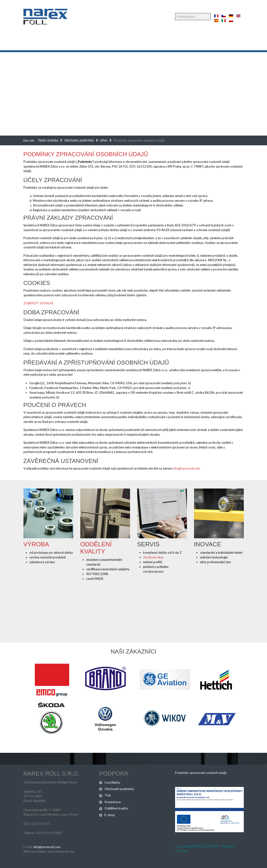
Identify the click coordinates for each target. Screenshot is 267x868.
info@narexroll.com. (187, 468)
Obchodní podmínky (119, 789)
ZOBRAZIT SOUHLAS (38, 303)
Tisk (108, 795)
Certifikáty (112, 782)
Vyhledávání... (175, 13)
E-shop (110, 815)
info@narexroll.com (47, 847)
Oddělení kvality (96, 548)
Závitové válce (153, 557)
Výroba (36, 544)
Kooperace (113, 802)
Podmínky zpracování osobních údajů (86, 154)
